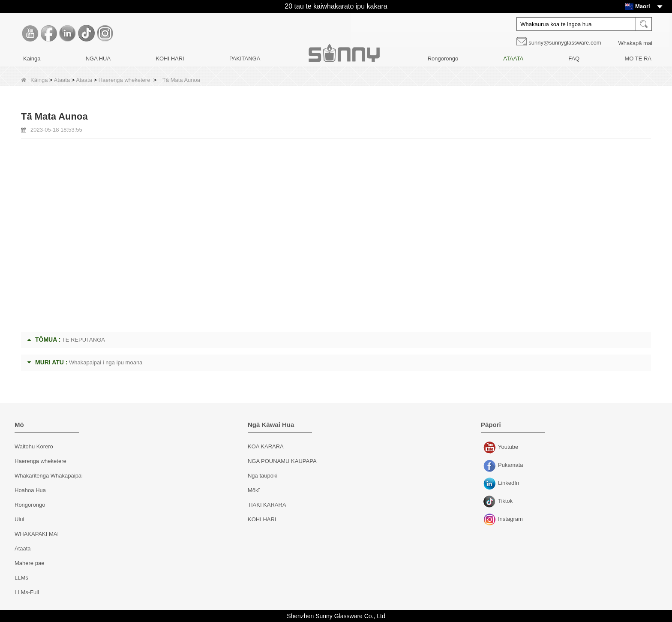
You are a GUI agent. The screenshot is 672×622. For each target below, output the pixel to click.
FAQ (574, 59)
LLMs (21, 578)
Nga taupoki (262, 476)
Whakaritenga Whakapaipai (49, 476)
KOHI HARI (170, 59)
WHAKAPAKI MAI (37, 534)
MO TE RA (638, 59)
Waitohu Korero (34, 446)
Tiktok (490, 502)
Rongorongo (443, 59)
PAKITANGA (245, 59)
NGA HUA (98, 59)
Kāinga (34, 80)
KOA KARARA (266, 446)
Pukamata (490, 466)
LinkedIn (490, 484)
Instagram (490, 520)
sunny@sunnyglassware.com (565, 43)
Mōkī (254, 490)
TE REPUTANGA (84, 340)
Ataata (62, 80)
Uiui (19, 519)
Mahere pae (29, 563)
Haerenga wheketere (124, 80)
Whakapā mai (635, 43)
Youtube (490, 448)
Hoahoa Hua (30, 490)
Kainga (32, 59)
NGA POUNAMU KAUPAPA (282, 461)
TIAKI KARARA (267, 505)
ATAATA (513, 59)
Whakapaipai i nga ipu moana (106, 362)
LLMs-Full (27, 592)
